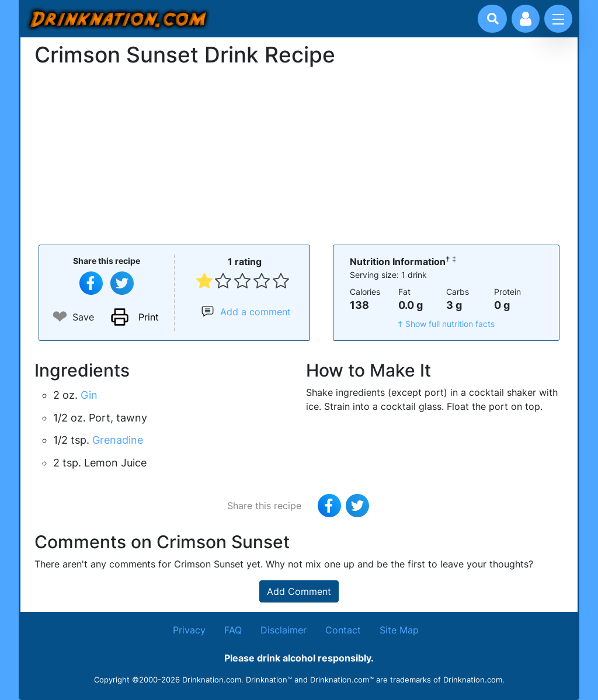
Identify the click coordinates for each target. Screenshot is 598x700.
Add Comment (299, 591)
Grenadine (118, 440)
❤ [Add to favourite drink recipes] (60, 317)
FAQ (233, 630)
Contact (343, 630)
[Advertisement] (299, 155)
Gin (89, 395)
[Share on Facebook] (91, 283)
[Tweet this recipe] (122, 283)
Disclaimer (284, 630)
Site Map (399, 630)
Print (149, 317)
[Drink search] (493, 19)
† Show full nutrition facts (446, 324)
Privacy (189, 630)
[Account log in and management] (526, 19)
